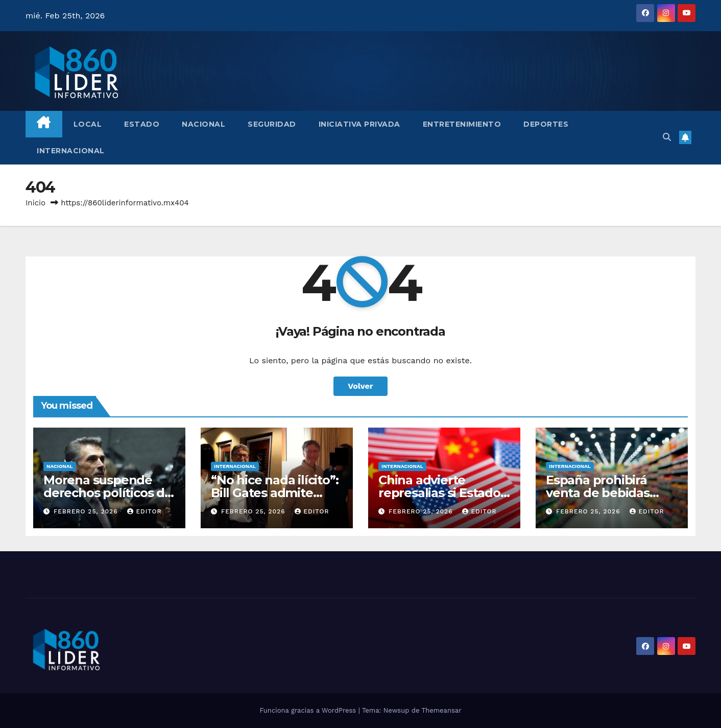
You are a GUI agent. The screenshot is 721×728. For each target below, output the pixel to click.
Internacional (71, 151)
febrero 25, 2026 (87, 511)
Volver (361, 386)
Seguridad (272, 124)
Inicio (35, 203)
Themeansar (442, 710)
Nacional (203, 124)
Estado (142, 124)
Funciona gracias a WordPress (309, 710)
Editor (144, 511)
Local (88, 124)
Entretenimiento (462, 124)
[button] (667, 137)
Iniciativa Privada (359, 124)
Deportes (546, 124)
